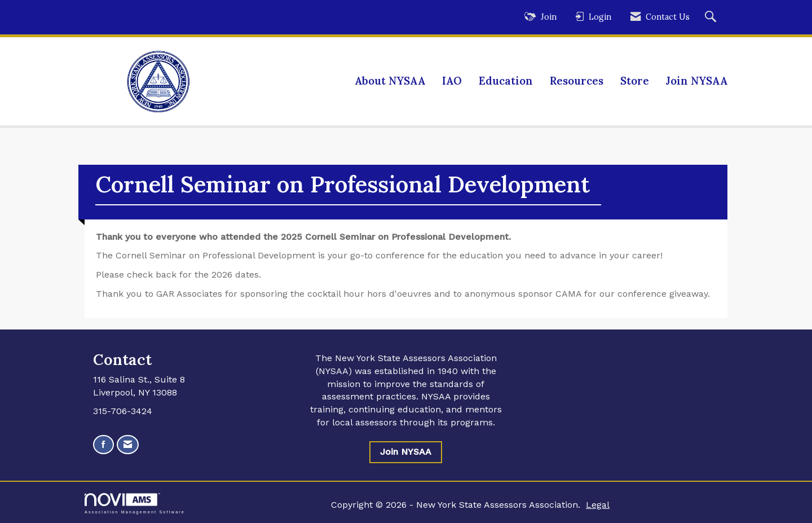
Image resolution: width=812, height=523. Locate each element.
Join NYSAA (697, 81)
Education (506, 81)
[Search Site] (712, 17)
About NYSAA (390, 81)
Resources (577, 81)
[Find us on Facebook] (103, 445)
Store (635, 81)
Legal (598, 505)
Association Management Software (135, 504)
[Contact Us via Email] (128, 445)
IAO (452, 81)
